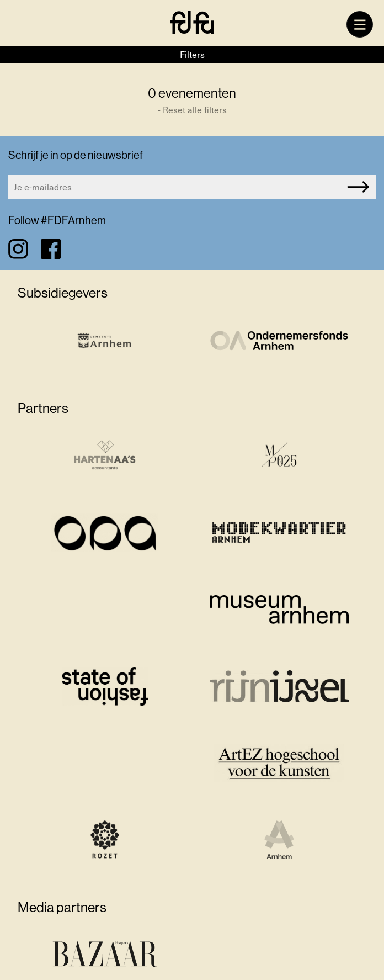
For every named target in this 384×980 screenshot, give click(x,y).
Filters (192, 54)
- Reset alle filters (192, 110)
